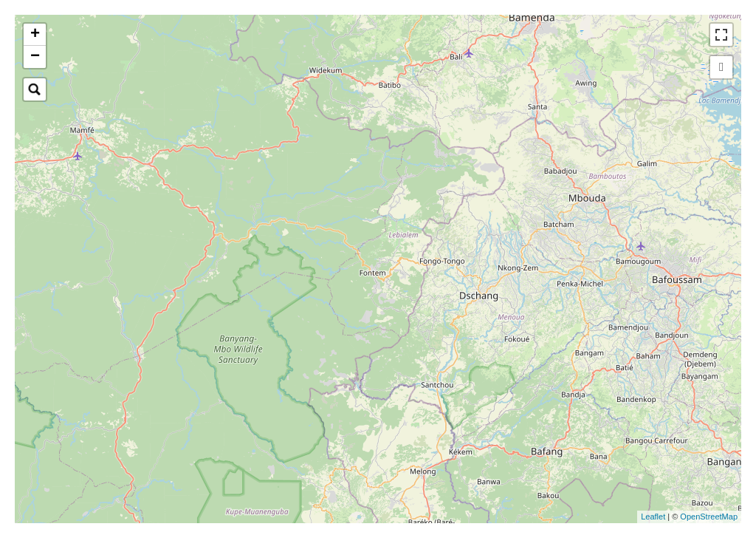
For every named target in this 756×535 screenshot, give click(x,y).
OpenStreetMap (709, 517)
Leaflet (653, 517)
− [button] (35, 57)
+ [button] (35, 35)
